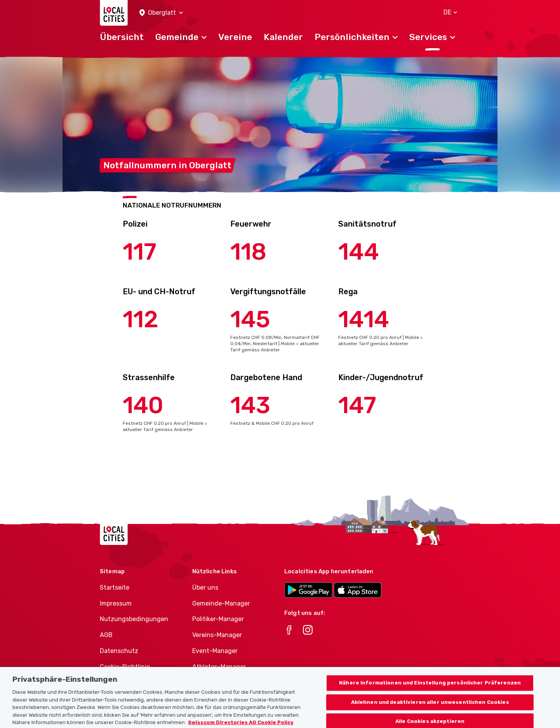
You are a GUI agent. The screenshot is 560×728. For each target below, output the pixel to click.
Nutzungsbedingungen (134, 619)
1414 (364, 319)
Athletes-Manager (219, 667)
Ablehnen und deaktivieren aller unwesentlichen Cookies (430, 711)
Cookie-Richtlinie (125, 667)
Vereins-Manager (217, 635)
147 (357, 405)
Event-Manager (215, 651)
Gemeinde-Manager (221, 603)
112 (141, 319)
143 (250, 405)
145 (250, 319)
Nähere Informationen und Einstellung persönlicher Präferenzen (430, 692)
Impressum (116, 603)
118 (248, 252)
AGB (106, 635)
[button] (161, 13)
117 (140, 252)
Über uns (205, 587)
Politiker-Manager (218, 619)
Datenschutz (119, 651)
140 (143, 405)
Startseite (115, 587)
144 (359, 252)
